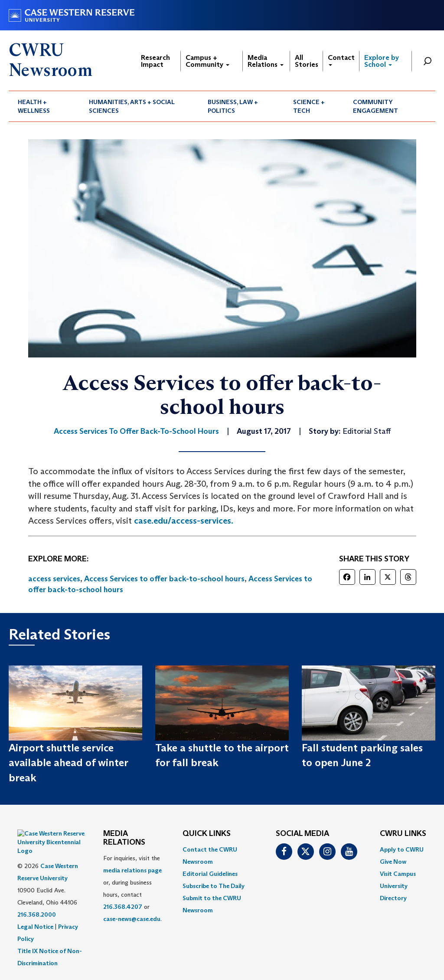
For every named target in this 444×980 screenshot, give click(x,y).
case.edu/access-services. (184, 521)
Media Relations (266, 61)
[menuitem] (44, 106)
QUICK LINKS (207, 834)
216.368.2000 (37, 893)
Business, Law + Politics (233, 106)
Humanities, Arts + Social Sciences (132, 106)
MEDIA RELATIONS (124, 838)
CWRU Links (403, 834)
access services (54, 579)
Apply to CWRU (402, 849)
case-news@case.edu (132, 919)
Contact (341, 60)
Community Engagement (375, 106)
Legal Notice (35, 905)
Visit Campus (398, 874)
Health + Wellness (34, 106)
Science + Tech (309, 106)
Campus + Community (207, 61)
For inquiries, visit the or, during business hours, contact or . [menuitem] (132, 888)
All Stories (307, 61)
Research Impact (155, 61)
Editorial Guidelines (210, 874)
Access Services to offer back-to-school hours (164, 579)
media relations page (132, 870)
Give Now (393, 862)
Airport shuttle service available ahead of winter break (68, 763)
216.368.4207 (123, 907)
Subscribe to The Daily (214, 886)
